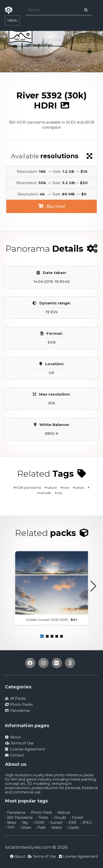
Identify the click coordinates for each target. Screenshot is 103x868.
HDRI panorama (28, 487)
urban (79, 487)
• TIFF (10, 828)
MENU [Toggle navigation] (13, 20)
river (66, 487)
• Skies (11, 823)
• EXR (71, 823)
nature (52, 487)
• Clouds (59, 818)
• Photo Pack (40, 812)
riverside (44, 493)
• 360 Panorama (19, 818)
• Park (40, 828)
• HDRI (38, 823)
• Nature (63, 812)
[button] (42, 636)
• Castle (73, 828)
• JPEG (86, 823)
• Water (56, 828)
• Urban (25, 828)
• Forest (77, 818)
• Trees (42, 818)
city (59, 493)
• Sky (24, 823)
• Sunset (56, 823)
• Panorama (15, 812)
